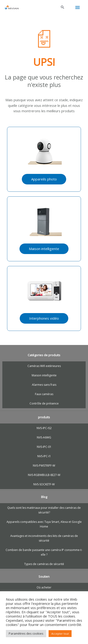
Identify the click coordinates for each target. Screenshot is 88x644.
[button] (63, 7)
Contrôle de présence (44, 403)
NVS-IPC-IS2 (44, 428)
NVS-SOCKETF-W (44, 484)
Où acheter (44, 587)
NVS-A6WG (44, 437)
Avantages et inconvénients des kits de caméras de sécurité (44, 538)
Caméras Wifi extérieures (44, 366)
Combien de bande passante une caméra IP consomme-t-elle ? (44, 552)
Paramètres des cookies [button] (26, 633)
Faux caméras (44, 394)
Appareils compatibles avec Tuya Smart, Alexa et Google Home (44, 524)
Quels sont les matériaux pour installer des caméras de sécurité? (44, 510)
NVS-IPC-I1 (44, 456)
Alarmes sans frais (44, 385)
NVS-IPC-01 (44, 447)
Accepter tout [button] (60, 634)
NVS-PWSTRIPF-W (44, 466)
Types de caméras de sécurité (44, 564)
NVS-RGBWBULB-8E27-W (44, 475)
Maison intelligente (44, 375)
